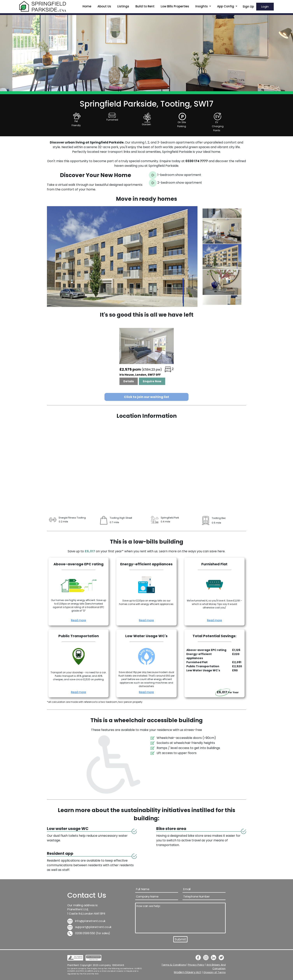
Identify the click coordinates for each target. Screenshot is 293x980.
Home (87, 6)
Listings (123, 6)
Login (265, 7)
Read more (79, 620)
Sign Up (248, 7)
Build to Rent (145, 6)
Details (129, 381)
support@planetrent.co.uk (89, 927)
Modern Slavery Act (188, 972)
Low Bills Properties (175, 6)
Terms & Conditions (174, 965)
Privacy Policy (196, 965)
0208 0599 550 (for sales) (89, 933)
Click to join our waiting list (146, 397)
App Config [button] (226, 6)
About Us (104, 6)
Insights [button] (202, 6)
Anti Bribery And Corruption (216, 967)
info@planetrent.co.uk (86, 921)
